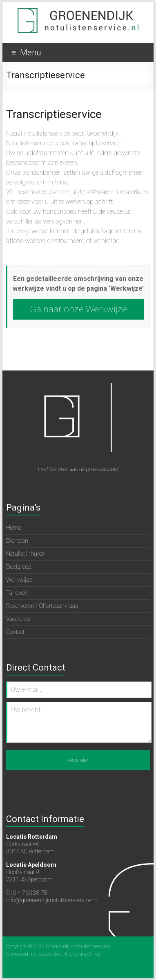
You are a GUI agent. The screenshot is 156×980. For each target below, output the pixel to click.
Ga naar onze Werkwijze (78, 309)
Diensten (17, 541)
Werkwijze (19, 580)
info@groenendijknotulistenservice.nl (51, 900)
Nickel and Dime (83, 954)
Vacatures (18, 619)
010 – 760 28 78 (27, 893)
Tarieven (17, 593)
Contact (15, 632)
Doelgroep (19, 567)
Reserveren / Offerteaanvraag (42, 606)
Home (14, 528)
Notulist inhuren (26, 554)
